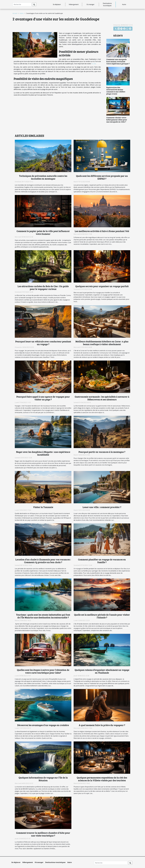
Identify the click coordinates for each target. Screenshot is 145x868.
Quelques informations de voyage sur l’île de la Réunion (43, 779)
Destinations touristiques (107, 4)
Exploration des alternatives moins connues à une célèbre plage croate (116, 91)
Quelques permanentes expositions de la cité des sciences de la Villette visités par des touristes (102, 779)
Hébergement (74, 4)
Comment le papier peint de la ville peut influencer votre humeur (43, 232)
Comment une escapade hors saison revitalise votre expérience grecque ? (118, 61)
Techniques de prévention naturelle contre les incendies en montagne (43, 177)
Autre (124, 4)
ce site (94, 64)
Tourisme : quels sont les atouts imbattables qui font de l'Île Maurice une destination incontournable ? (43, 616)
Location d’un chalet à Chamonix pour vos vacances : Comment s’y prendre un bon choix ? (43, 561)
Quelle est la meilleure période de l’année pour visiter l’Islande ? (102, 616)
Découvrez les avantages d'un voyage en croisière (43, 725)
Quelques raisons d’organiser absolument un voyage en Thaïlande (102, 671)
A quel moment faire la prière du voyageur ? (102, 725)
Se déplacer (57, 4)
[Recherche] (22, 4)
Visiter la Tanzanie (43, 507)
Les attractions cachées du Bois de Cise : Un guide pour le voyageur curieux (43, 288)
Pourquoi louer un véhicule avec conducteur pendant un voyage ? (43, 343)
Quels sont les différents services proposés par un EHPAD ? (102, 177)
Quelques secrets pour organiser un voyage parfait (102, 286)
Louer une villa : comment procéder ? (102, 507)
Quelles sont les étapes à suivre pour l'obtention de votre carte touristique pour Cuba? (43, 671)
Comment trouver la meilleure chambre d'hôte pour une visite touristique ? (43, 834)
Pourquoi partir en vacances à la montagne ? (102, 452)
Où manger (90, 4)
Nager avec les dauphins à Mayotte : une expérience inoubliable (43, 453)
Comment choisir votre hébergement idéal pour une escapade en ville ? (117, 120)
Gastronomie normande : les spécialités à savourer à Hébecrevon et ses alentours (102, 398)
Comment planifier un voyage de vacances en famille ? (102, 561)
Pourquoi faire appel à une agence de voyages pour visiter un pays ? (43, 398)
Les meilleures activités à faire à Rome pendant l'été (102, 231)
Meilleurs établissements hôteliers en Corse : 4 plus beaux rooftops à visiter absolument (102, 343)
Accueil (15, 13)
